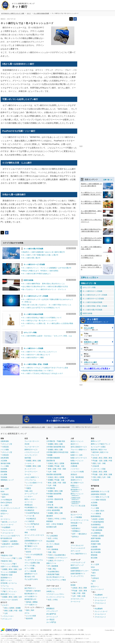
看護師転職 (75, 463)
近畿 (15, 569)
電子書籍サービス (31, 546)
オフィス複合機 (30, 571)
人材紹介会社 (76, 498)
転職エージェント (77, 461)
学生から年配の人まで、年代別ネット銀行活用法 (40, 271)
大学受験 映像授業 (53, 458)
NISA (2, 491)
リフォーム (5, 586)
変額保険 (94, 555)
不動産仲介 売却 (7, 555)
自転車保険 (5, 458)
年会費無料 (6, 527)
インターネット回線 (98, 469)
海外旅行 (38, 591)
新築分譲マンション (8, 594)
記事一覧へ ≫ (108, 180)
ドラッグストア (52, 611)
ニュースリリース (33, 630)
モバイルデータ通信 (98, 447)
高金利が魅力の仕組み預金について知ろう (38, 371)
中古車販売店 (29, 510)
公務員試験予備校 (53, 574)
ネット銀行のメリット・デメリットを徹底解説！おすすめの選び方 (47, 268)
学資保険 (4, 477)
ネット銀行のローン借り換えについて (36, 355)
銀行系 (5, 522)
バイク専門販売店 (33, 524)
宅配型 (29, 488)
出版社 (29, 557)
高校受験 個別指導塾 (54, 474)
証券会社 (5, 494)
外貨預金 (4, 511)
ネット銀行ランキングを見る (96, 368)
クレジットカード (7, 525)
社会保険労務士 (60, 555)
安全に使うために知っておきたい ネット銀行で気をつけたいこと (47, 305)
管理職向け (76, 531)
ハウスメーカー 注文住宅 (9, 600)
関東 (85, 588)
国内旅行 (29, 591)
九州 (20, 569)
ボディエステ (76, 551)
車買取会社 (29, 505)
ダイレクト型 (7, 444)
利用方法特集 (28, 280)
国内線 (29, 602)
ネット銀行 (100, 321)
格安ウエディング (77, 565)
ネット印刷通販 (76, 517)
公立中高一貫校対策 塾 (55, 499)
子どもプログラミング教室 (56, 580)
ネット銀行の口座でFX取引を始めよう (37, 274)
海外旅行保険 (5, 463)
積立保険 (94, 558)
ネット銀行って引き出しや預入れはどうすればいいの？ (43, 373)
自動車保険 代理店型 (98, 494)
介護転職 (74, 466)
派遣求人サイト (76, 480)
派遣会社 (74, 474)
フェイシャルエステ (78, 548)
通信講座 (50, 547)
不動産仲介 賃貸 (7, 575)
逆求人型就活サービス (79, 447)
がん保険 (4, 474)
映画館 (73, 585)
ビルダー (5, 605)
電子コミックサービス (33, 549)
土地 (20, 558)
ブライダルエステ (77, 545)
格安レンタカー (30, 499)
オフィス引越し (30, 566)
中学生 (57, 519)
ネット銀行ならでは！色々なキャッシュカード (40, 320)
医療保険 (4, 472)
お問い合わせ (57, 630)
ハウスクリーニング (32, 452)
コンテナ (29, 485)
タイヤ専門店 (51, 622)
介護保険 (94, 547)
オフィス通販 (29, 568)
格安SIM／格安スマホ (99, 450)
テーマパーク (76, 602)
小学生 (63, 519)
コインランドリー (31, 455)
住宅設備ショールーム (9, 583)
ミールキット (29, 463)
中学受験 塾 (51, 488)
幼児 (50, 538)
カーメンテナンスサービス (34, 535)
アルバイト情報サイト (79, 450)
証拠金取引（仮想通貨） (11, 544)
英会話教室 (50, 541)
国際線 (35, 602)
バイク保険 (5, 450)
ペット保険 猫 (96, 514)
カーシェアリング (31, 494)
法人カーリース (76, 515)
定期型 (101, 519)
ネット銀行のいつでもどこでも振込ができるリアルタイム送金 (45, 368)
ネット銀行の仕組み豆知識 (33, 314)
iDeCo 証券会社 (6, 503)
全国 (84, 596)
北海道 (50, 463)
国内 (28, 610)
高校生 (50, 519)
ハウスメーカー (8, 616)
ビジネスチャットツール (80, 520)
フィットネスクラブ (54, 589)
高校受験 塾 (51, 461)
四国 (94, 463)
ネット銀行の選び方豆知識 (33, 249)
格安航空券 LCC (30, 599)
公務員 (50, 561)
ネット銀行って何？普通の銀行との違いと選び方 (40, 255)
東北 (6, 608)
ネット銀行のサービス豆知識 (34, 264)
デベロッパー (7, 619)
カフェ (27, 538)
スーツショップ (52, 617)
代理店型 (5, 447)
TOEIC (50, 555)
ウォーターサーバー (32, 441)
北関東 (12, 608)
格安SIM (96, 452)
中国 (110, 461)
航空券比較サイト (31, 594)
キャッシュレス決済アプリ (10, 536)
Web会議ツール (76, 523)
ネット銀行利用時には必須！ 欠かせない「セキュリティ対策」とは (47, 336)
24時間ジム (51, 591)
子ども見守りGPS (31, 579)
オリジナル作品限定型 (34, 555)
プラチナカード (100, 603)
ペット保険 (5, 466)
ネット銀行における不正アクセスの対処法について (41, 308)
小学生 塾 (50, 505)
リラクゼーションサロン (55, 594)
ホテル (27, 613)
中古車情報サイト (31, 507)
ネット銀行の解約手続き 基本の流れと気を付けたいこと (44, 284)
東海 (10, 569)
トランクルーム (30, 480)
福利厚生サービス (31, 574)
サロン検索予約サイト (79, 554)
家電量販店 (50, 608)
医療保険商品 (96, 516)
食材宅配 (28, 458)
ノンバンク (13, 522)
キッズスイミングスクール (55, 597)
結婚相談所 (75, 568)
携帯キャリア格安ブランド (101, 444)
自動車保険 (5, 441)
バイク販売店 (29, 521)
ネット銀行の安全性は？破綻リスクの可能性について (42, 318)
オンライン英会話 (53, 544)
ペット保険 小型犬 (98, 511)
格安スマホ (104, 452)
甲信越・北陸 (59, 466)
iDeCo (93, 576)
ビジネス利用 (31, 616)
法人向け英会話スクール (55, 577)
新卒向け (76, 537)
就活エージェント (77, 441)
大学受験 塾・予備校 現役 (56, 441)
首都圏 (5, 569)
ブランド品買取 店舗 (32, 563)
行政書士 (51, 558)
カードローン (5, 519)
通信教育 (50, 516)
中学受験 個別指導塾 (54, 494)
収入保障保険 (97, 530)
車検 (26, 532)
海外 (33, 610)
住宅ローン (5, 514)
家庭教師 (50, 521)
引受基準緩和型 (98, 522)
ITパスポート (59, 561)
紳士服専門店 (51, 614)
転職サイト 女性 (77, 455)
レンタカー (29, 496)
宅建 (50, 552)
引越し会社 (29, 491)
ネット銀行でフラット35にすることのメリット (40, 352)
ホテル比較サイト (31, 596)
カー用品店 (50, 620)
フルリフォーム (8, 589)
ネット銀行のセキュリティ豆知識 (36, 296)
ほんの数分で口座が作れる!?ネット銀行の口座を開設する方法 (45, 286)
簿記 (54, 552)
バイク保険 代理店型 (98, 500)
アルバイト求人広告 (78, 506)
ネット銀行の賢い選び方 (31, 258)
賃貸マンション (6, 580)
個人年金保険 (96, 552)
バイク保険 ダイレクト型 (100, 497)
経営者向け (76, 528)
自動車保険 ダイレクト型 (100, 491)
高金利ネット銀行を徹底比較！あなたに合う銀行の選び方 (44, 252)
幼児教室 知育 (51, 527)
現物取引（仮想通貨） (10, 541)
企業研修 (74, 526)
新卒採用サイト (76, 490)
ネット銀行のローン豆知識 (33, 348)
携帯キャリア (96, 441)
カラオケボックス (77, 599)
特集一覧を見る (71, 248)
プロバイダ (95, 455)
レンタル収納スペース (34, 483)
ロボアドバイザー (7, 547)
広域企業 (96, 466)
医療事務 (55, 549)
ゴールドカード (8, 533)
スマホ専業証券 (6, 500)
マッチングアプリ (77, 576)
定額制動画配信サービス (33, 541)
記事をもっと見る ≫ (90, 277)
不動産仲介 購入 (7, 561)
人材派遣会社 (76, 503)
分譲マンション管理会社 (10, 566)
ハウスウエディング (78, 563)
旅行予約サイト (30, 588)
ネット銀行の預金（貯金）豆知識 (36, 364)
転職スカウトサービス (79, 458)
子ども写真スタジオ (32, 543)
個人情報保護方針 (46, 630)
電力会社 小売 (30, 577)
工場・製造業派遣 (77, 477)
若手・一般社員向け (80, 534)
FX (2, 516)
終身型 (95, 519)
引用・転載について (70, 630)
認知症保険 (95, 541)
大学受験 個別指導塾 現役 (56, 447)
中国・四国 (18, 611)
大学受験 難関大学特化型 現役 (57, 452)
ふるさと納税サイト (32, 477)
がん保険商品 (96, 533)
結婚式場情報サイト (78, 574)
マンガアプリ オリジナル (34, 560)
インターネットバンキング (10, 508)
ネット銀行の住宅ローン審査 (33, 358)
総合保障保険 (96, 549)
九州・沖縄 (52, 472)
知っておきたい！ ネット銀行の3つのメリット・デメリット (44, 289)
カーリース (29, 502)
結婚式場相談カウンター (80, 571)
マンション (6, 558)
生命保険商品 (96, 525)
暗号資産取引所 (6, 538)
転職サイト (75, 452)
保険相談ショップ (7, 480)
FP (49, 549)
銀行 (4, 497)
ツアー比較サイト (31, 605)
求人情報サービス (77, 483)
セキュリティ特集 (30, 332)
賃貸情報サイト (6, 578)
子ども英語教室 (52, 536)
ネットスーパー (30, 469)
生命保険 (4, 469)
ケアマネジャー (62, 558)
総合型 (29, 552)
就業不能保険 (96, 538)
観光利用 (29, 618)
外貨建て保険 (96, 544)
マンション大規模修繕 (9, 572)
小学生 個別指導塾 (53, 510)
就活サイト (75, 444)
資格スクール (51, 563)
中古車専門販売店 (33, 513)
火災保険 (4, 461)
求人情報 (81, 630)
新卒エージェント (77, 494)
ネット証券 (5, 489)
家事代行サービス (31, 450)
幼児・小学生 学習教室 (55, 524)
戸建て (14, 558)
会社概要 (23, 630)
